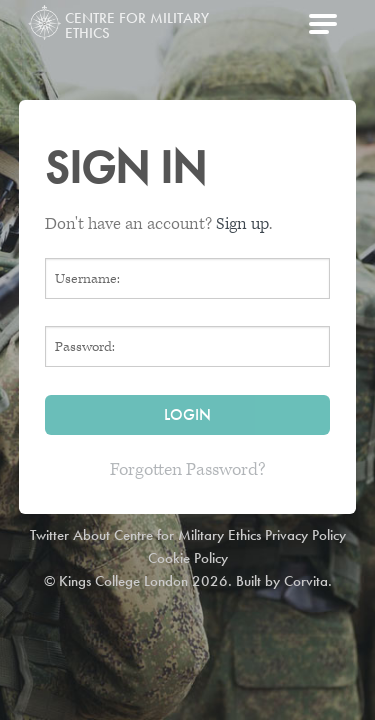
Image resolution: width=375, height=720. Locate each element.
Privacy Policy (305, 535)
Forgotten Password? (188, 469)
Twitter (49, 535)
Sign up (242, 224)
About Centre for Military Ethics (167, 535)
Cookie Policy (188, 558)
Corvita (306, 581)
